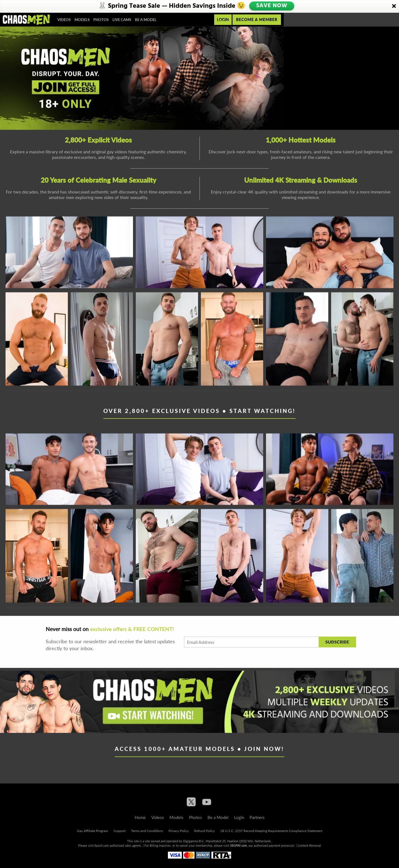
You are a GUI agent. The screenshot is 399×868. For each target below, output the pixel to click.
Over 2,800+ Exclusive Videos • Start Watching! (199, 411)
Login (223, 20)
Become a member (257, 20)
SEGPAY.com (238, 845)
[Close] (394, 6)
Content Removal (309, 845)
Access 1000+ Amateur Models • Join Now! (199, 749)
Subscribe (337, 642)
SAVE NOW (272, 6)
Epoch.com (102, 845)
